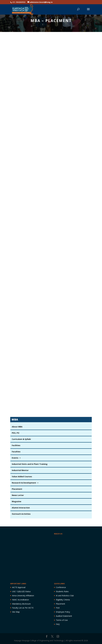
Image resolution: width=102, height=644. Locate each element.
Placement (60, 604)
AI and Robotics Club (65, 596)
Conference (61, 587)
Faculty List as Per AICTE (23, 608)
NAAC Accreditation (21, 600)
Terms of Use (62, 620)
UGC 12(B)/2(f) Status (21, 591)
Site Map (16, 612)
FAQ (58, 624)
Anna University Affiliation (23, 596)
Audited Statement (64, 616)
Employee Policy (63, 612)
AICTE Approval (19, 587)
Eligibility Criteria (63, 600)
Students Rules (62, 591)
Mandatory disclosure (21, 604)
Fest (58, 608)
